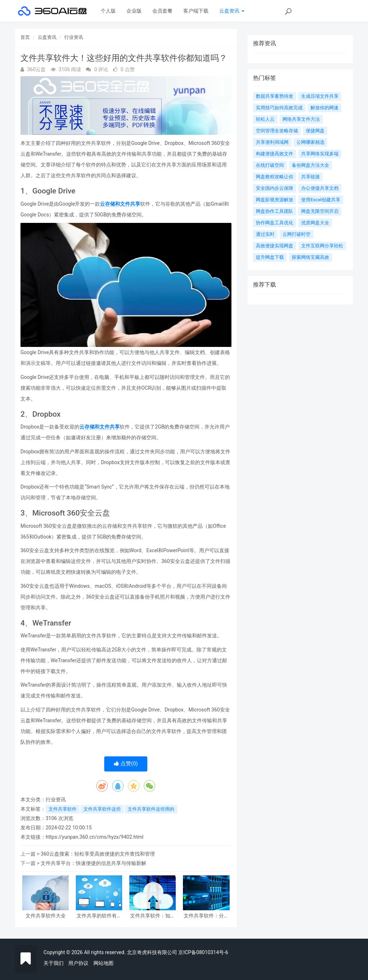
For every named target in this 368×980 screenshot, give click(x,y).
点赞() (126, 764)
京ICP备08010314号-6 (203, 952)
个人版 (108, 11)
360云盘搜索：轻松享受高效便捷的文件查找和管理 (98, 854)
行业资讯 (74, 37)
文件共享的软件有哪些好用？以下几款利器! (99, 916)
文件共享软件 (63, 809)
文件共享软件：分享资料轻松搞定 (206, 916)
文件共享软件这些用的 (151, 809)
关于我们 (54, 963)
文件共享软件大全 (46, 916)
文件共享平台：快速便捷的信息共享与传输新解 (93, 863)
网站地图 (103, 963)
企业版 (134, 11)
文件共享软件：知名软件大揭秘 (153, 916)
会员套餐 (162, 11)
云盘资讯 (232, 11)
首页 (25, 37)
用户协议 (78, 963)
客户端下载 (196, 11)
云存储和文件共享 (120, 204)
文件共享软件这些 (102, 809)
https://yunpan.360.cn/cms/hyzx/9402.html (95, 837)
